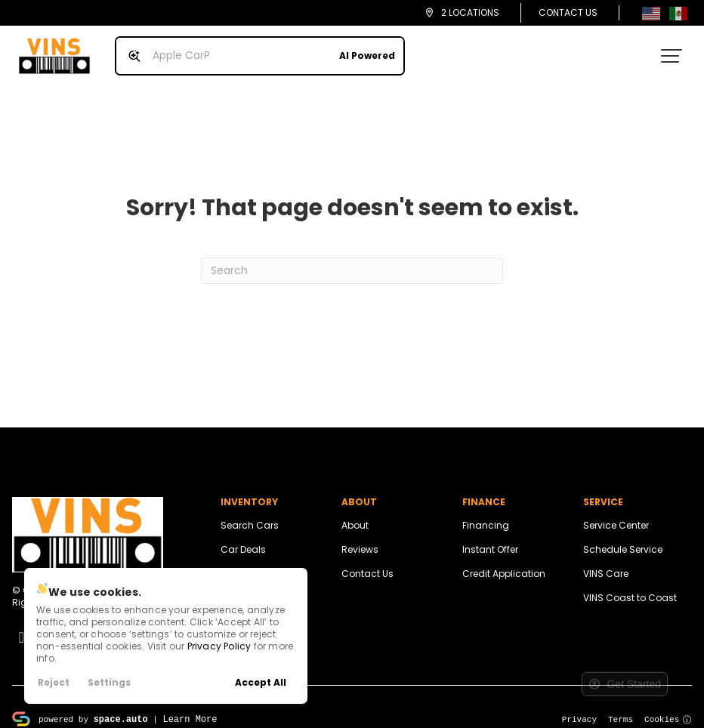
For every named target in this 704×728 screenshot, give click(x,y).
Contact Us (568, 12)
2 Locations (470, 12)
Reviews (360, 537)
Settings (109, 682)
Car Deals (243, 537)
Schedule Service (623, 537)
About (355, 513)
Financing (486, 513)
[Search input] (254, 50)
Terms (621, 706)
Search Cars (250, 513)
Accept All (261, 682)
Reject (54, 682)
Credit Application (504, 561)
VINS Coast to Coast (630, 586)
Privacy (579, 706)
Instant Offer (490, 537)
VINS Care (606, 561)
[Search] (352, 259)
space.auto (121, 706)
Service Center (616, 513)
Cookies (668, 706)
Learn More (190, 706)
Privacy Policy (219, 646)
